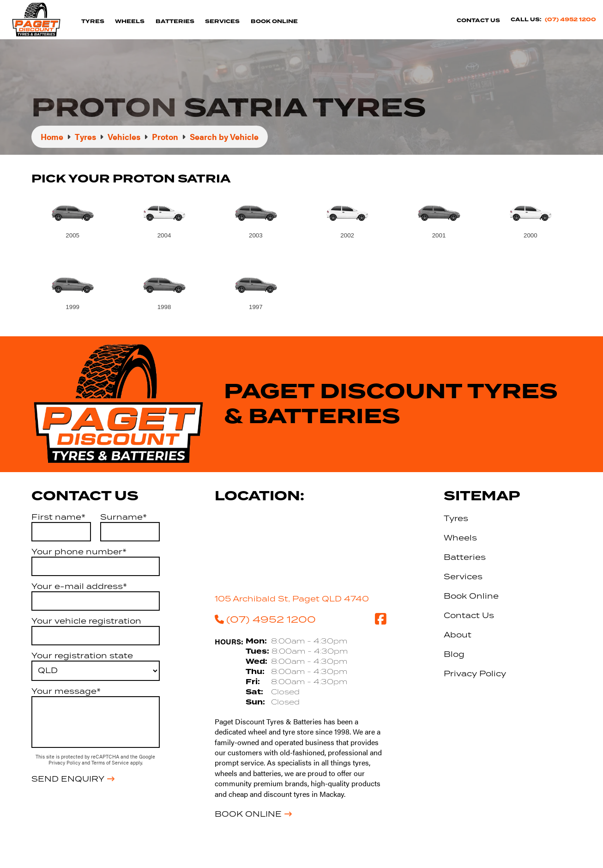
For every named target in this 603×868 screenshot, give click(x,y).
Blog (454, 654)
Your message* (66, 691)
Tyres (93, 21)
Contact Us (478, 21)
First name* (58, 517)
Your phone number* (79, 552)
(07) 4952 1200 (570, 20)
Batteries (175, 21)
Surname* (124, 517)
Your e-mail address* (79, 586)
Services (222, 21)
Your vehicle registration (86, 621)
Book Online (274, 21)
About (458, 635)
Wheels (130, 21)
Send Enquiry (68, 779)
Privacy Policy (65, 762)
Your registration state (82, 656)
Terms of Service (111, 762)
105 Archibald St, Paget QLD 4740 (292, 599)
